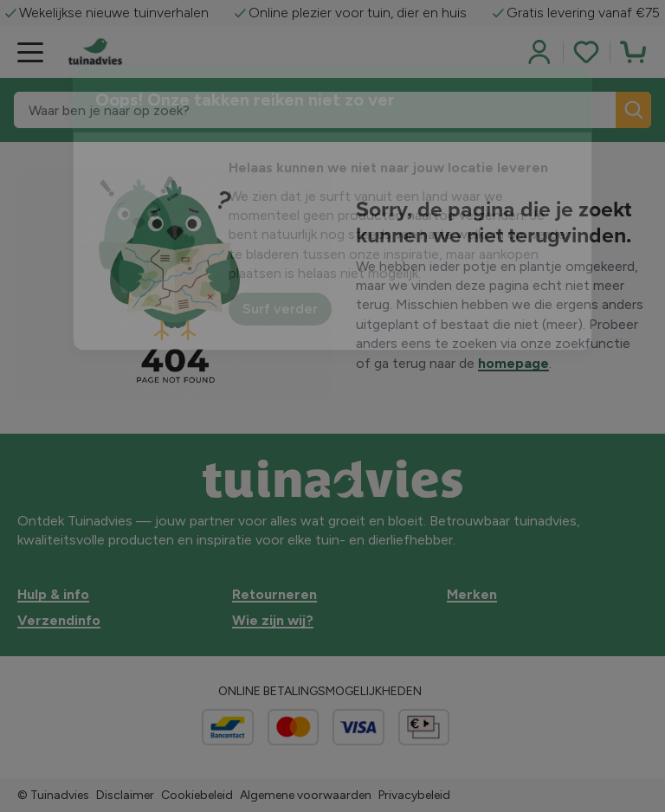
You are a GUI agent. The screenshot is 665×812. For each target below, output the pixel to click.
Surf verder (280, 309)
